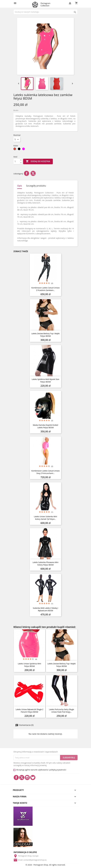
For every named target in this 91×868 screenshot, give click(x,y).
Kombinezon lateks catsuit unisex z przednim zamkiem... (46, 289)
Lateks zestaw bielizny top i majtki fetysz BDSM (46, 335)
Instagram (27, 777)
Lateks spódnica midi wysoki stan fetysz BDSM (46, 380)
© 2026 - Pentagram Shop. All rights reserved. (45, 865)
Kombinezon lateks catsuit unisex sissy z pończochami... (46, 472)
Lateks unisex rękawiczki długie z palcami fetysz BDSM (29, 711)
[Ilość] (16, 161)
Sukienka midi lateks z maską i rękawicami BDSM (45, 609)
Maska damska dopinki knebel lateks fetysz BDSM (46, 426)
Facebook (16, 777)
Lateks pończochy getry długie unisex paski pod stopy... (62, 711)
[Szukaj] (46, 12)
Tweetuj (33, 173)
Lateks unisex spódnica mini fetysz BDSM (29, 665)
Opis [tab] (20, 186)
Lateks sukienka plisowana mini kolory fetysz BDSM (45, 564)
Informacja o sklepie (25, 852)
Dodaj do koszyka (38, 161)
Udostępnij (27, 173)
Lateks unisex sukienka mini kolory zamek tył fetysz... (46, 518)
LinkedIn (33, 777)
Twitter (22, 777)
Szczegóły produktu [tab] (36, 186)
